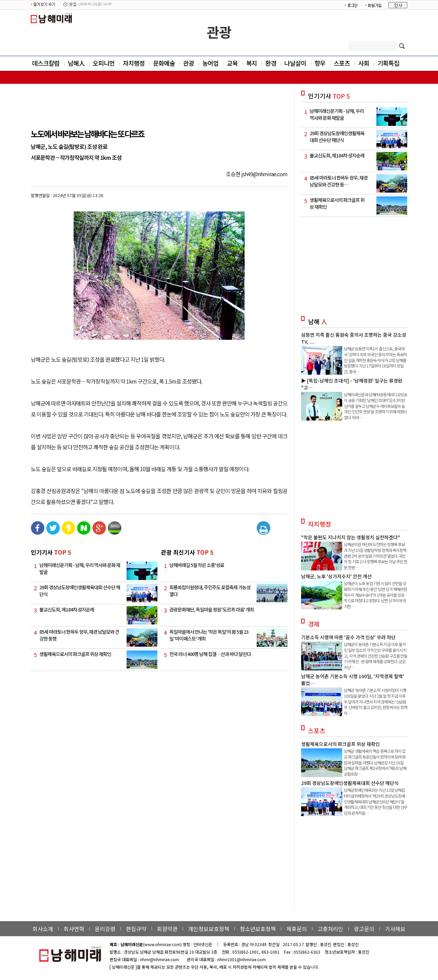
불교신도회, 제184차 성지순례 (67, 609)
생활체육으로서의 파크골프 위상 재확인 (75, 654)
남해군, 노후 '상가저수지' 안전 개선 (336, 576)
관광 (219, 32)
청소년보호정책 (258, 929)
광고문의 (364, 929)
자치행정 (134, 63)
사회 (364, 63)
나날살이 (295, 63)
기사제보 (395, 929)
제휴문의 (297, 929)
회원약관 (167, 929)
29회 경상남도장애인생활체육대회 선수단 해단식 (350, 783)
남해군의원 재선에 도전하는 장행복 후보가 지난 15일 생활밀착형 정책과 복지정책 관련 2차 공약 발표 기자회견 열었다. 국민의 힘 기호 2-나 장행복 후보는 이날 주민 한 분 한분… (376, 556)
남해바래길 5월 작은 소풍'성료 (197, 565)
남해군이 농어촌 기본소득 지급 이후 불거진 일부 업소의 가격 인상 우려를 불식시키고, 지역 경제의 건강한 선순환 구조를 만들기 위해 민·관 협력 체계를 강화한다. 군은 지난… (376, 656)
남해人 (76, 63)
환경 (271, 63)
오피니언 (104, 63)
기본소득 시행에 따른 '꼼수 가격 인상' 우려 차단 (348, 637)
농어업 (210, 63)
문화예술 (164, 63)
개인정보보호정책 (209, 929)
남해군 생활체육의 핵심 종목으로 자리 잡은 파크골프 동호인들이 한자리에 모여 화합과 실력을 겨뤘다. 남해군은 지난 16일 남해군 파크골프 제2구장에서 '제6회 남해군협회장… (375, 762)
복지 (252, 63)
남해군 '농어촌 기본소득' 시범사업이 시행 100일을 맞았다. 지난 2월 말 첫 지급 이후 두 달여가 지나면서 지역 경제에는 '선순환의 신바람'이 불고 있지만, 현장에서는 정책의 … (376, 701)
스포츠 (342, 63)
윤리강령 (105, 929)
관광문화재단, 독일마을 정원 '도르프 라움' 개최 (212, 609)
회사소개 (43, 929)
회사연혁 (74, 929)
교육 (232, 63)
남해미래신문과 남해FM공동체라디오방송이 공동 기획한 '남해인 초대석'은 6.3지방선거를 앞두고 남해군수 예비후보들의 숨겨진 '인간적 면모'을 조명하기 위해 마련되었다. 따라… (376, 406)
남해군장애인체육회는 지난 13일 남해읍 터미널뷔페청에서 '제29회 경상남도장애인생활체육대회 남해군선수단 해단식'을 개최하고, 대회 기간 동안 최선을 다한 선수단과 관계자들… (376, 801)
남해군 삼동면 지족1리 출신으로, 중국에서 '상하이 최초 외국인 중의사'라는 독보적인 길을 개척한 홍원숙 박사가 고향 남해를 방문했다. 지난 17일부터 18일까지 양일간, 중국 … (375, 360)
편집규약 (136, 929)
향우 (320, 63)
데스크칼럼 (46, 63)
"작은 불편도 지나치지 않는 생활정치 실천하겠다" (351, 537)
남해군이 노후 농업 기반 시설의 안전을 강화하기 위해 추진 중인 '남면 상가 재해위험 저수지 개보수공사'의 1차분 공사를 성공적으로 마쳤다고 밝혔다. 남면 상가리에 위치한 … (375, 595)
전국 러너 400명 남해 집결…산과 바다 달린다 (210, 654)
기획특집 (388, 63)
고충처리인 (330, 929)
